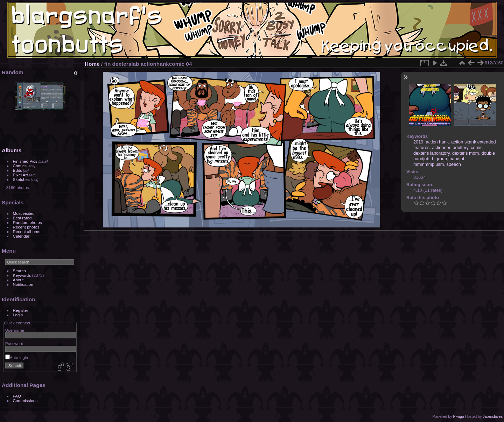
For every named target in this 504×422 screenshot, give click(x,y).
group (441, 159)
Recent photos (26, 227)
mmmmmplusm (429, 164)
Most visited (24, 213)
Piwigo (458, 416)
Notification (23, 284)
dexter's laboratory (432, 153)
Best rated (22, 218)
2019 (418, 142)
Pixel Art (20, 175)
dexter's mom (465, 153)
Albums (12, 150)
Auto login (17, 357)
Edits (17, 170)
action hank (437, 142)
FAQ (17, 396)
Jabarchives (493, 416)
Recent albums (27, 231)
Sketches (21, 179)
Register (21, 310)
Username (15, 330)
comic (477, 147)
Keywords (22, 275)
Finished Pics (25, 161)
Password (14, 343)
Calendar (21, 236)
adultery (460, 147)
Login (18, 315)
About (18, 280)
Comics (20, 166)
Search (19, 271)
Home (92, 64)
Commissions (25, 400)
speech (454, 164)
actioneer (441, 147)
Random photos (27, 222)
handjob (457, 159)
